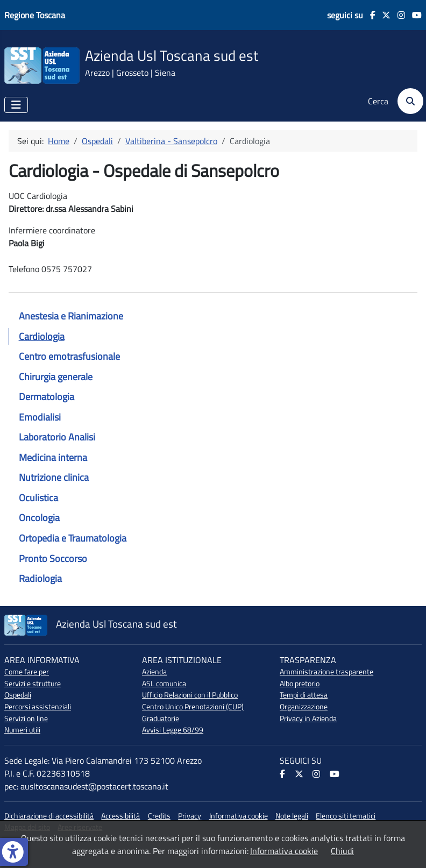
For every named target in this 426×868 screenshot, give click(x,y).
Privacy (190, 816)
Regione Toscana (35, 15)
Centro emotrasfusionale (69, 356)
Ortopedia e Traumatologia (73, 538)
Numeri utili (22, 730)
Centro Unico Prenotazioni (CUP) (193, 707)
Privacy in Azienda (308, 718)
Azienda (154, 672)
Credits (159, 816)
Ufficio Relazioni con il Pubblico (190, 695)
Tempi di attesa (304, 695)
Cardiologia (42, 336)
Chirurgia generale (56, 377)
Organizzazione (304, 707)
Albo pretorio (300, 684)
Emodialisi (40, 417)
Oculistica (38, 498)
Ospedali (18, 695)
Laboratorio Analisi (57, 437)
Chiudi (342, 851)
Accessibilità (120, 816)
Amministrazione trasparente (326, 672)
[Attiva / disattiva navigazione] (16, 105)
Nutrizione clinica (54, 477)
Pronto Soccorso (53, 558)
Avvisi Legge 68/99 (173, 730)
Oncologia (39, 518)
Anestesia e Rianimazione (71, 316)
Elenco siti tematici (346, 816)
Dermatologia (47, 397)
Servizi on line (26, 718)
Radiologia (40, 578)
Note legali (292, 816)
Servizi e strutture (33, 684)
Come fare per (27, 672)
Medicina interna (53, 457)
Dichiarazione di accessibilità (49, 816)
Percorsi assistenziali (38, 707)
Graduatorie (161, 718)
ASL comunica (164, 684)
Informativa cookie (239, 816)
